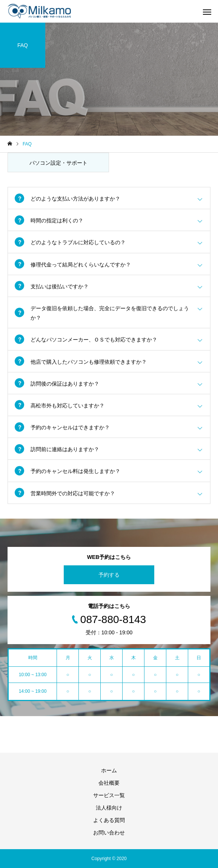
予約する (109, 575)
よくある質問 (109, 820)
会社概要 (109, 783)
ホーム (109, 770)
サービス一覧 (109, 795)
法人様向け (109, 808)
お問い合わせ (109, 833)
